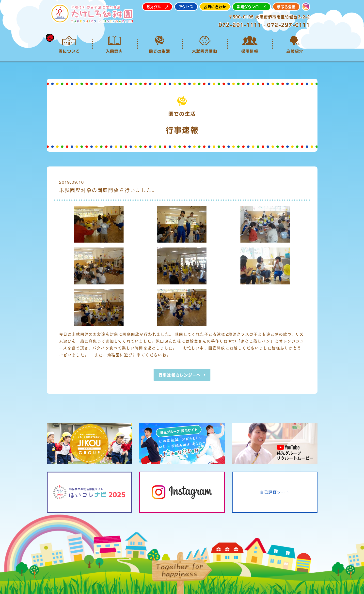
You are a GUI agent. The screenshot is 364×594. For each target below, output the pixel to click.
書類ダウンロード (252, 7)
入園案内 (114, 45)
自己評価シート (275, 492)
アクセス (186, 7)
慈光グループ (157, 7)
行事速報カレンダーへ (180, 375)
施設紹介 (295, 45)
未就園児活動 (204, 45)
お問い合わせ (215, 7)
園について (69, 45)
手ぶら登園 (286, 7)
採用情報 (250, 45)
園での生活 (159, 45)
